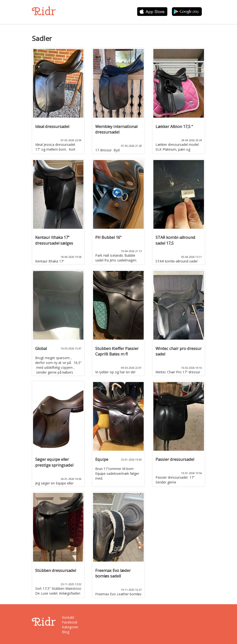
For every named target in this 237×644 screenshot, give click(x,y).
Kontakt (68, 617)
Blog (66, 632)
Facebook (70, 622)
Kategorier (70, 627)
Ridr (44, 11)
